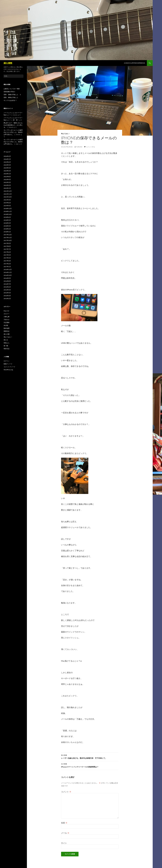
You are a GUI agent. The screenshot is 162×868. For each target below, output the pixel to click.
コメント (66, 792)
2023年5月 (7, 165)
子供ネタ (7, 320)
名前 (64, 823)
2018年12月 (8, 209)
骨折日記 (7, 349)
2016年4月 (7, 293)
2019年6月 (7, 203)
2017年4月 (7, 258)
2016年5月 (7, 290)
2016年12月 (8, 269)
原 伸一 (16, 120)
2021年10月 (8, 197)
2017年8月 (7, 246)
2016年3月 (7, 296)
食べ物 (6, 346)
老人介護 (7, 334)
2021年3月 (7, 200)
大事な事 (7, 317)
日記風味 (7, 322)
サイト (64, 843)
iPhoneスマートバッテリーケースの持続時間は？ (90, 765)
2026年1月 (7, 159)
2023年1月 (7, 174)
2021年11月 (8, 194)
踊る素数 (8, 63)
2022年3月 (7, 182)
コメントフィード (9, 367)
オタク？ (7, 314)
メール (65, 833)
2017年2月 (7, 264)
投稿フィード (8, 364)
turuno (79, 147)
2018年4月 (7, 223)
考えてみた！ (65, 134)
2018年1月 (7, 232)
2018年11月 (8, 211)
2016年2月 (7, 299)
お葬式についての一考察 (12, 89)
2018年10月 (8, 214)
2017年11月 (8, 238)
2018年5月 (7, 220)
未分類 (6, 325)
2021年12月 (8, 191)
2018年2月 (7, 229)
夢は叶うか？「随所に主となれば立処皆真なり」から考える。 (13, 125)
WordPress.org (8, 370)
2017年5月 (7, 255)
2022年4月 (7, 179)
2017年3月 (7, 261)
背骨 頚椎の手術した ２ (12, 95)
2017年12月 (8, 235)
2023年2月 (7, 171)
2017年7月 (7, 249)
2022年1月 (7, 188)
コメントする (90, 147)
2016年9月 (7, 278)
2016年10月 (8, 275)
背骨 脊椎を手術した (11, 97)
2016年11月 (8, 272)
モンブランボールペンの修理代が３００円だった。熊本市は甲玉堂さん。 (13, 132)
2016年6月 (7, 287)
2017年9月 (7, 243)
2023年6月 (7, 162)
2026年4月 (7, 156)
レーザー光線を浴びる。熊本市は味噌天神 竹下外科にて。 (90, 756)
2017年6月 (7, 252)
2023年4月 (7, 168)
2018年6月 (7, 217)
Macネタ (6, 311)
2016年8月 (7, 281)
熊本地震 (7, 328)
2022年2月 (7, 185)
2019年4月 (7, 206)
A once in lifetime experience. (135, 63)
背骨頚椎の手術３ (9, 92)
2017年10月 (8, 240)
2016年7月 (7, 284)
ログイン (7, 361)
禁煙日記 (7, 331)
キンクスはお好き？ (10, 100)
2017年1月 (7, 267)
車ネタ (6, 340)
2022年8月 (7, 177)
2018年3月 (7, 226)
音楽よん (7, 343)
